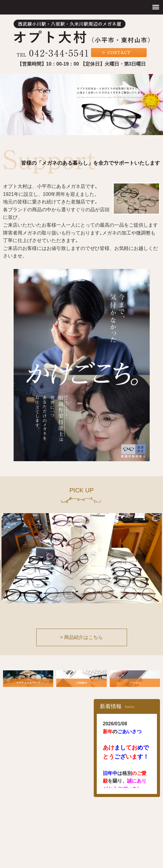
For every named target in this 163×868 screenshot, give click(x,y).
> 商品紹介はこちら (82, 637)
